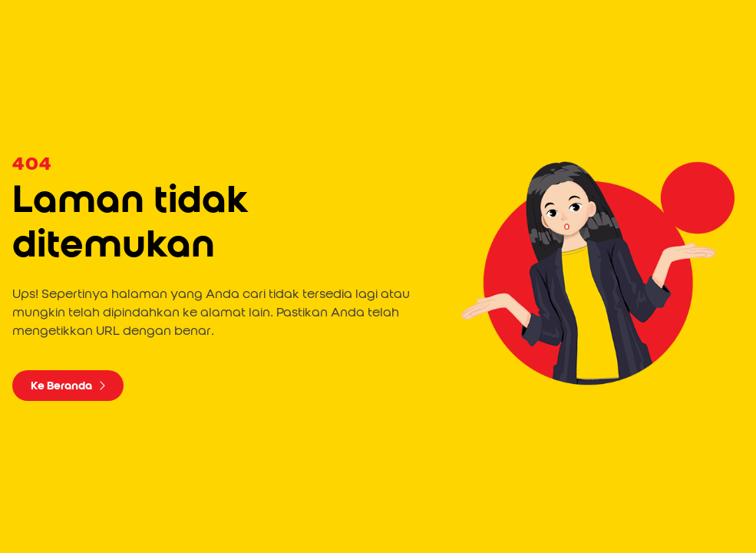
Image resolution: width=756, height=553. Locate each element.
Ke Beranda (68, 386)
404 (32, 164)
